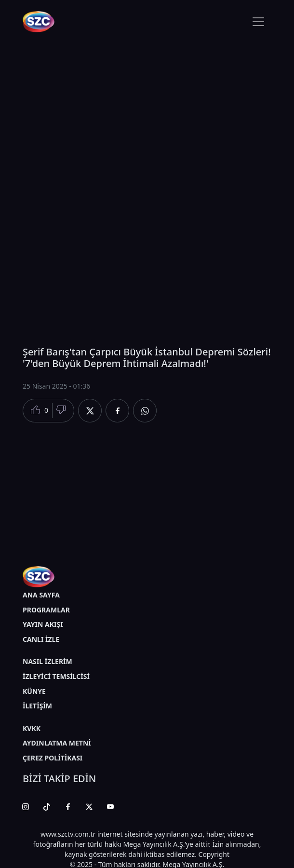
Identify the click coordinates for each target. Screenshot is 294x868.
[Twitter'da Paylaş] (90, 411)
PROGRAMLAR (46, 610)
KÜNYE (34, 691)
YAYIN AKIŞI (43, 624)
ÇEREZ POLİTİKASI (53, 758)
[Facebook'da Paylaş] (117, 411)
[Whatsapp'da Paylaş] (145, 411)
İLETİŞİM (37, 706)
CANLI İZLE (41, 639)
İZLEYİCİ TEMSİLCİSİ (56, 676)
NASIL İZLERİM (47, 661)
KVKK (32, 728)
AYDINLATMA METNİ (57, 743)
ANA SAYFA (41, 595)
